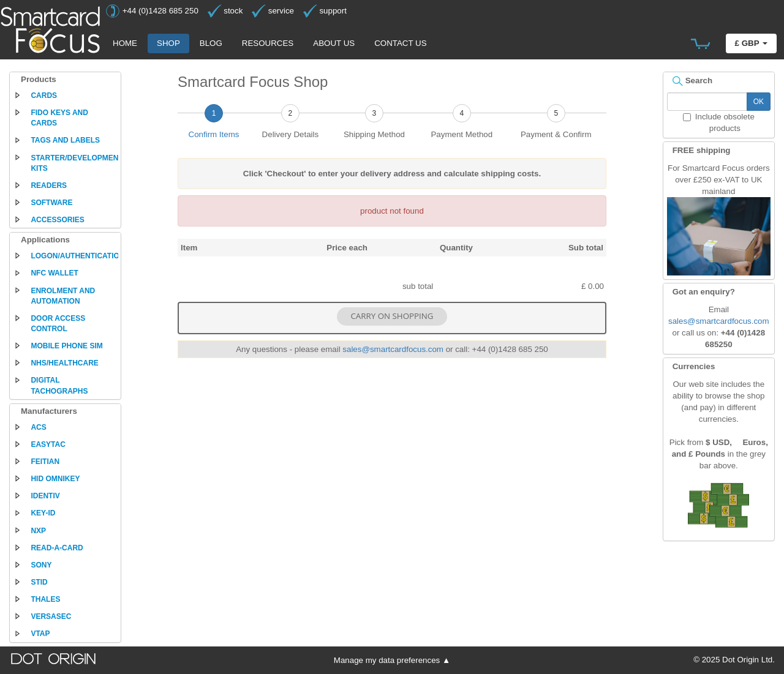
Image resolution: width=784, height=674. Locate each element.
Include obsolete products (719, 122)
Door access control (58, 324)
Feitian (45, 462)
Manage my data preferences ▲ (392, 660)
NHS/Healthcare (64, 363)
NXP (38, 531)
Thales (45, 599)
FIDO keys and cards (59, 118)
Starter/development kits (74, 163)
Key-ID (43, 513)
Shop (168, 43)
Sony (41, 565)
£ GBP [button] (751, 43)
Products (39, 79)
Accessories (57, 220)
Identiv (45, 496)
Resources (268, 43)
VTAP (40, 634)
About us (334, 43)
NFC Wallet (54, 273)
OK (759, 102)
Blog (211, 43)
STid (39, 582)
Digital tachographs (59, 385)
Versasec (51, 616)
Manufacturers (49, 411)
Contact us (400, 43)
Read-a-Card (57, 548)
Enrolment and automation (63, 296)
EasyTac (48, 444)
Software (51, 203)
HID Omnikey (55, 479)
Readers (49, 185)
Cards (44, 95)
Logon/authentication (74, 256)
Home (125, 43)
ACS (38, 427)
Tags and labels (65, 140)
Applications (45, 240)
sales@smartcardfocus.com (393, 349)
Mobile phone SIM (66, 346)
